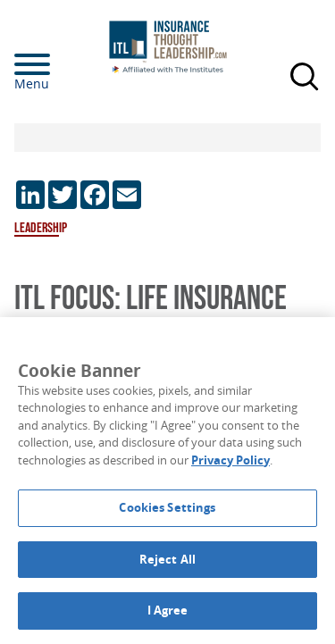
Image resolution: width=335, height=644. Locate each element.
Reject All (167, 559)
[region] (167, 481)
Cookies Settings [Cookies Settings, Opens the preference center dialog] (167, 507)
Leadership (41, 228)
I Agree (168, 610)
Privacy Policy (230, 460)
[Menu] (59, 64)
